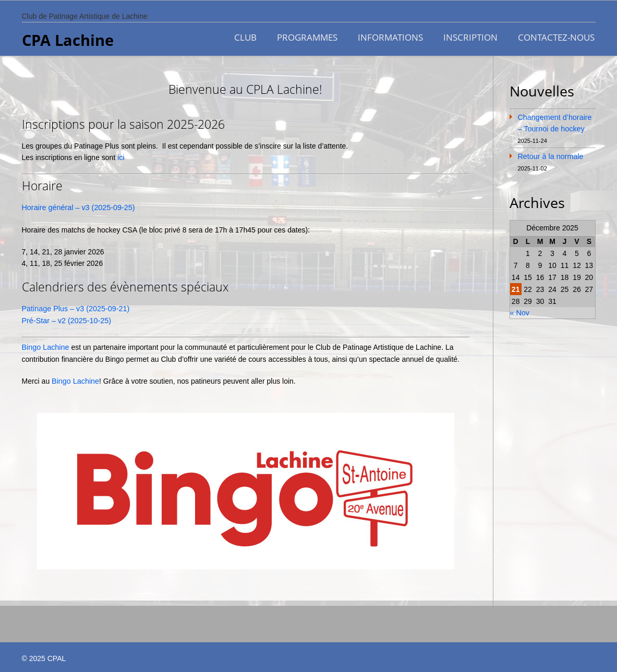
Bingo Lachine (45, 345)
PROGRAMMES (307, 37)
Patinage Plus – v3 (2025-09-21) (75, 307)
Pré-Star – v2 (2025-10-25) (65, 319)
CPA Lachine (68, 40)
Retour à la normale (550, 155)
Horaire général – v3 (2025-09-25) (77, 206)
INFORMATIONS (390, 37)
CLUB (244, 37)
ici (121, 156)
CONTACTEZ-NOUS (557, 37)
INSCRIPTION (471, 37)
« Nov (520, 311)
